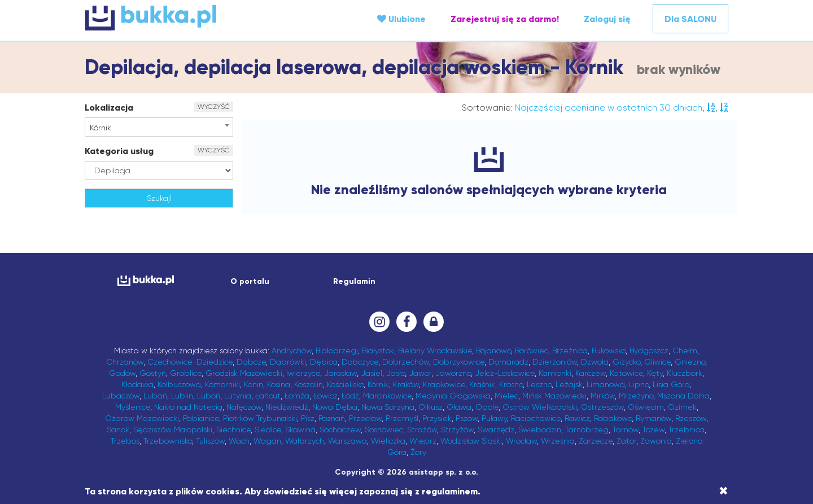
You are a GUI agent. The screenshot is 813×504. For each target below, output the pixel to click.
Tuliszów (210, 441)
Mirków (603, 396)
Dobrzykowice (459, 362)
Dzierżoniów (555, 362)
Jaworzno (453, 373)
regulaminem (450, 491)
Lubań (155, 396)
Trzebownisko (168, 441)
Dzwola (595, 362)
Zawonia (656, 441)
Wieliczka (388, 441)
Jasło (395, 373)
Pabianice (201, 418)
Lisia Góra (671, 384)
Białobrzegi (337, 350)
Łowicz (325, 396)
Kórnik (378, 384)
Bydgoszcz (649, 350)
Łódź (350, 396)
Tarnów (626, 430)
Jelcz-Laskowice (505, 373)
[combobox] (159, 127)
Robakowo (613, 418)
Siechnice (233, 430)
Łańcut (268, 396)
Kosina (279, 384)
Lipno (639, 384)
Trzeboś (125, 441)
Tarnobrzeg (587, 430)
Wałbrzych (305, 441)
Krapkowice (444, 384)
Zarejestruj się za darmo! (505, 19)
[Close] (724, 491)
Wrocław (521, 441)
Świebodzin (540, 430)
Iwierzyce (303, 373)
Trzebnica (687, 430)
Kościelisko (345, 384)
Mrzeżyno (636, 396)
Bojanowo (493, 350)
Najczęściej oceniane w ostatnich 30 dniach (609, 108)
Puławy (494, 418)
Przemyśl (402, 418)
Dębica (324, 362)
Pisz (308, 418)
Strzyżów (457, 430)
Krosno (511, 384)
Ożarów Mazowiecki (142, 418)
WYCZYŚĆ (214, 107)
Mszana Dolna (683, 396)
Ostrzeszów (602, 407)
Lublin (182, 396)
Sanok (118, 430)
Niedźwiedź (287, 407)
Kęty (655, 373)
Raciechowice (536, 418)
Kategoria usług (119, 151)
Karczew (591, 373)
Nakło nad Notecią (188, 407)
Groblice (186, 373)
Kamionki (555, 373)
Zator (626, 441)
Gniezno (690, 362)
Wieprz (423, 441)
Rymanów (654, 418)
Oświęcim (646, 407)
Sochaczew (340, 430)
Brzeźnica (570, 350)
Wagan (267, 441)
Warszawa (348, 441)
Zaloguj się (607, 19)
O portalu (250, 281)
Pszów (467, 418)
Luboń (209, 396)
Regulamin (354, 281)
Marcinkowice (387, 396)
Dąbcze (251, 362)
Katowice (626, 373)
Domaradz (508, 362)
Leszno (539, 384)
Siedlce (268, 430)
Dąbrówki (288, 362)
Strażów (422, 430)
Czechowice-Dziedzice (190, 362)
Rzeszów (691, 418)
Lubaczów (121, 396)
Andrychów (292, 350)
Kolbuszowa (179, 384)
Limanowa (606, 384)
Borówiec (532, 350)
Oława (459, 407)
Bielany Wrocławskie (435, 350)
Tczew (654, 430)
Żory (418, 452)
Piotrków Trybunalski (260, 418)
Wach (239, 441)
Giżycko (626, 362)
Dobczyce (360, 362)
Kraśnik (482, 384)
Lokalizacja (109, 108)
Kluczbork (685, 373)
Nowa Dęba (335, 407)
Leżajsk (569, 384)
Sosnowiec (384, 430)
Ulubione (401, 19)
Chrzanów (125, 362)
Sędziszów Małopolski (173, 430)
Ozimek (682, 407)
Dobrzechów (406, 362)
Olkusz (430, 407)
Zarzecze (596, 441)
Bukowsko (609, 350)
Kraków (406, 384)
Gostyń (153, 373)
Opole (487, 407)
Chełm (685, 350)
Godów (122, 373)
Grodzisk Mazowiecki (244, 373)
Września (558, 441)
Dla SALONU (690, 19)
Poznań (332, 418)
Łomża (297, 396)
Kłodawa (137, 384)
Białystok (378, 350)
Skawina (300, 430)
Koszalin (309, 384)
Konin (253, 384)
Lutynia (238, 396)
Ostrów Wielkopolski (540, 407)
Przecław (365, 418)
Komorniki (222, 384)
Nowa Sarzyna (388, 407)
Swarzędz (496, 430)
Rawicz (577, 418)
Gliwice (657, 362)
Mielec (506, 396)
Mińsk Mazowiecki (554, 396)
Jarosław (340, 373)
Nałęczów (244, 407)
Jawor (420, 373)
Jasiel (371, 373)
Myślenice (133, 407)
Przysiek (437, 418)
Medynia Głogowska (453, 396)
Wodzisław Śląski (471, 441)
